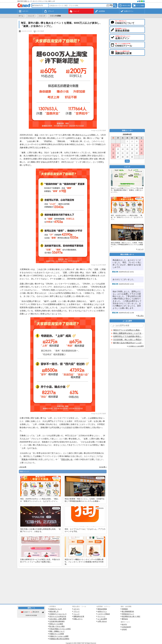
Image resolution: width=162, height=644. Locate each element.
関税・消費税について (57, 631)
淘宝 (36, 135)
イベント (85, 135)
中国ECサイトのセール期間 (59, 636)
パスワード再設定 (104, 614)
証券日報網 (40, 31)
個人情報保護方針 (128, 611)
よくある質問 (102, 619)
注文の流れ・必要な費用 (58, 619)
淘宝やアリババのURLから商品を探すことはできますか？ (128, 330)
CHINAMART (126, 627)
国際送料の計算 (79, 616)
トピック (141, 249)
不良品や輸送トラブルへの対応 (60, 629)
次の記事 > (103, 467)
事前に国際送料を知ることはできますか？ (128, 333)
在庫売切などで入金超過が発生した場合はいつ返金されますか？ (128, 336)
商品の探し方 (54, 611)
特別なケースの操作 (56, 624)
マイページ (101, 616)
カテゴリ (77, 609)
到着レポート (78, 619)
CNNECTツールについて (58, 614)
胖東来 (24, 459)
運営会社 (125, 619)
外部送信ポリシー (128, 614)
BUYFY (124, 624)
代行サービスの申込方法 (58, 616)
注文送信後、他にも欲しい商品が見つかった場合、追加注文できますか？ (128, 340)
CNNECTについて (56, 609)
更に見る (141, 316)
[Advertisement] (63, 586)
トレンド (77, 614)
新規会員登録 (102, 609)
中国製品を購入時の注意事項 (59, 639)
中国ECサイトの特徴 (57, 634)
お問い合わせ (102, 621)
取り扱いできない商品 (57, 626)
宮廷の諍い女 (67, 459)
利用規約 (125, 609)
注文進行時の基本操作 (57, 621)
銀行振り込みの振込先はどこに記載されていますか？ (128, 343)
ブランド (77, 611)
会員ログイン (102, 611)
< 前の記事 (23, 467)
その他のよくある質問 (136, 346)
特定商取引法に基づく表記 (131, 616)
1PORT (124, 629)
